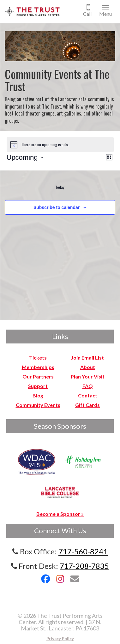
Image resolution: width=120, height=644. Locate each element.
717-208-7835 (84, 566)
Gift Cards (87, 405)
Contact (88, 395)
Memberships (38, 367)
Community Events (38, 405)
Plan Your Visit (88, 376)
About (88, 367)
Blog (38, 395)
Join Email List (87, 358)
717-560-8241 (83, 551)
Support (38, 386)
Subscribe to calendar (57, 207)
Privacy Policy (60, 639)
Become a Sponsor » (60, 514)
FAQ (88, 386)
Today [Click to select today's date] (60, 187)
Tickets (38, 358)
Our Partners (38, 376)
